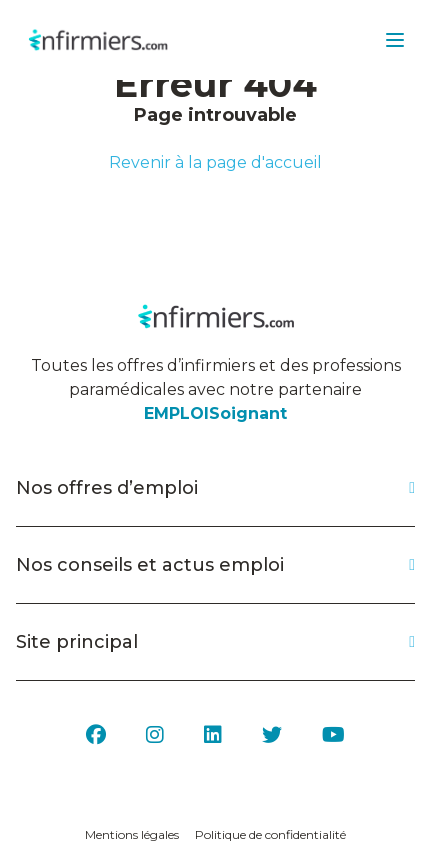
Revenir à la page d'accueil (215, 162)
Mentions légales (132, 834)
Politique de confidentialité (270, 834)
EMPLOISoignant (215, 413)
